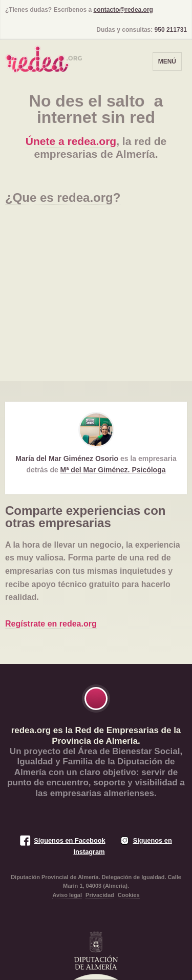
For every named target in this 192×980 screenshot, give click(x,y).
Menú (167, 61)
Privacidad (100, 895)
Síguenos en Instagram (122, 846)
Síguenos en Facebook (69, 840)
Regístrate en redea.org (51, 624)
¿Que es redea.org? (63, 197)
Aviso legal (67, 895)
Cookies (129, 895)
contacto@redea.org (123, 10)
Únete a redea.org (71, 141)
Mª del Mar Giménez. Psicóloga (113, 470)
